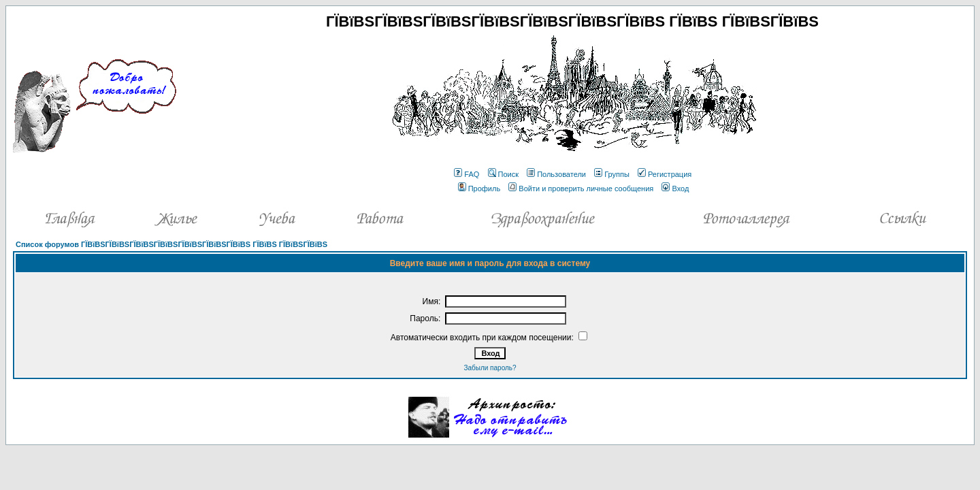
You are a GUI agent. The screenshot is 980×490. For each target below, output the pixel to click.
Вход (675, 189)
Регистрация (665, 174)
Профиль (479, 189)
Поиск (503, 174)
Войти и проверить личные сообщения (581, 189)
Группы (612, 174)
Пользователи (556, 174)
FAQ (467, 174)
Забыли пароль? (490, 368)
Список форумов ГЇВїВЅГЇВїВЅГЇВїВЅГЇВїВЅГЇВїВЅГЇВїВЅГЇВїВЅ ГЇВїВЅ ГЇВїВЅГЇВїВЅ (171, 244)
